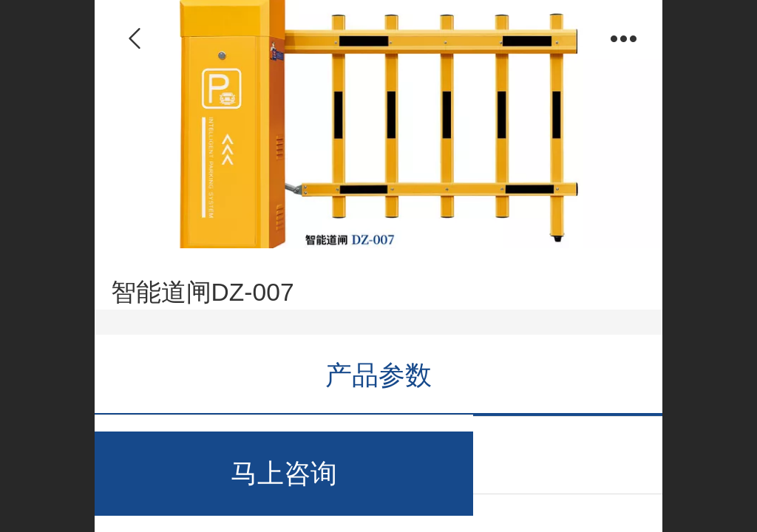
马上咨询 (284, 473)
